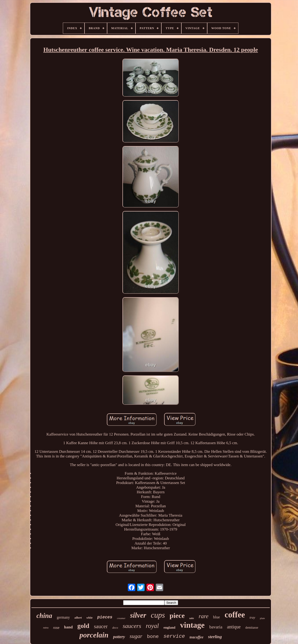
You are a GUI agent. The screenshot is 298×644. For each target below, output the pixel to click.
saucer (101, 626)
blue (216, 617)
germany (63, 617)
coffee (235, 615)
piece (177, 615)
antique (234, 627)
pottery (119, 637)
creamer (121, 618)
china (44, 616)
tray (252, 617)
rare (203, 616)
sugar (136, 636)
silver (138, 615)
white (90, 618)
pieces (105, 617)
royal (152, 626)
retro (46, 628)
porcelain (94, 635)
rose (56, 628)
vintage (192, 625)
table (192, 618)
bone (153, 637)
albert (78, 618)
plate (262, 618)
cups (158, 615)
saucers (132, 626)
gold (83, 626)
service (174, 636)
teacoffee (196, 637)
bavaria (216, 627)
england (169, 627)
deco (115, 628)
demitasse (252, 628)
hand (68, 627)
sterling (215, 637)
